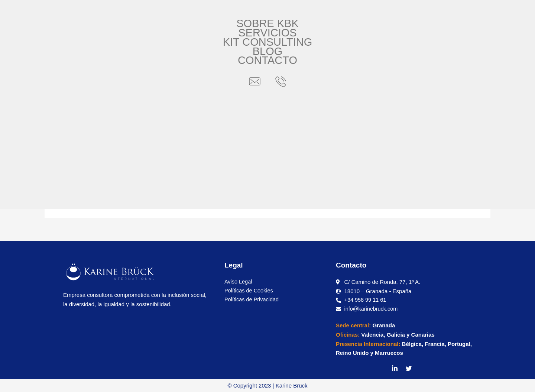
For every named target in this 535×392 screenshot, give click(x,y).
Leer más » (88, 190)
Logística (253, 135)
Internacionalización (181, 135)
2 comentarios (95, 135)
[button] (70, 12)
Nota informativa (317, 135)
